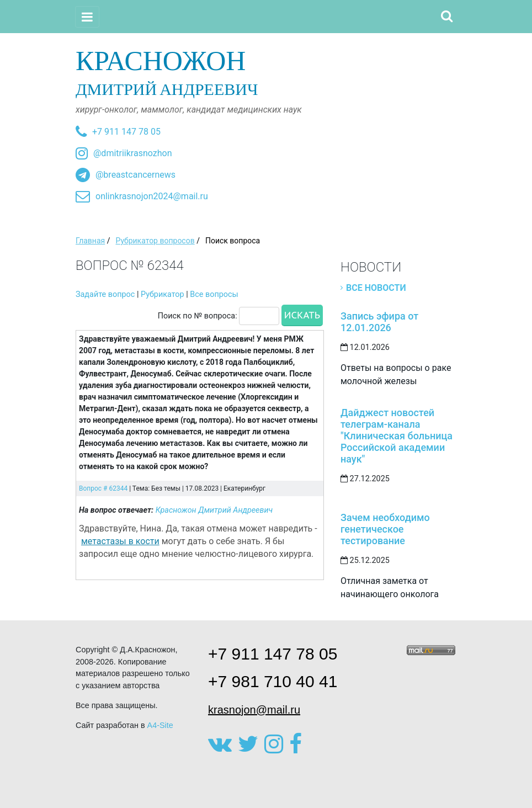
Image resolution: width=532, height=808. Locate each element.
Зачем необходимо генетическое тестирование (385, 529)
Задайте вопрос (105, 294)
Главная (90, 241)
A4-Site (160, 725)
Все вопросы (214, 294)
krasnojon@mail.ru (254, 710)
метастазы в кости (120, 541)
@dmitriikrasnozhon (132, 153)
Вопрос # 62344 (103, 488)
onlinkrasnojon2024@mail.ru (152, 196)
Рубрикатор (163, 294)
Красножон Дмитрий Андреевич (214, 510)
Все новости (376, 288)
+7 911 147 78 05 (126, 132)
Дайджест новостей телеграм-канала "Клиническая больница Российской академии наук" (397, 436)
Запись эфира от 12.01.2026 (379, 322)
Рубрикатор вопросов (155, 241)
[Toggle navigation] (87, 17)
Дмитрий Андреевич (266, 72)
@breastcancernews (135, 175)
